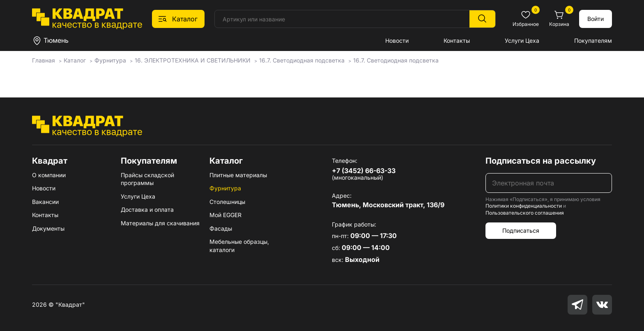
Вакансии (45, 202)
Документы (48, 228)
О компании (49, 175)
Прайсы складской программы (147, 179)
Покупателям (593, 41)
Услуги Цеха (522, 41)
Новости (397, 41)
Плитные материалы (238, 175)
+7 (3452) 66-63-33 (364, 171)
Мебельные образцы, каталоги (239, 246)
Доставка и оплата (147, 209)
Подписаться (521, 230)
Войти (596, 19)
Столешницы (227, 202)
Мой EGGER (225, 215)
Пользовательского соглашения (525, 213)
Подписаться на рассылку (541, 161)
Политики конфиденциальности (524, 206)
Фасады (221, 228)
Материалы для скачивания (160, 223)
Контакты (457, 41)
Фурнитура (225, 188)
